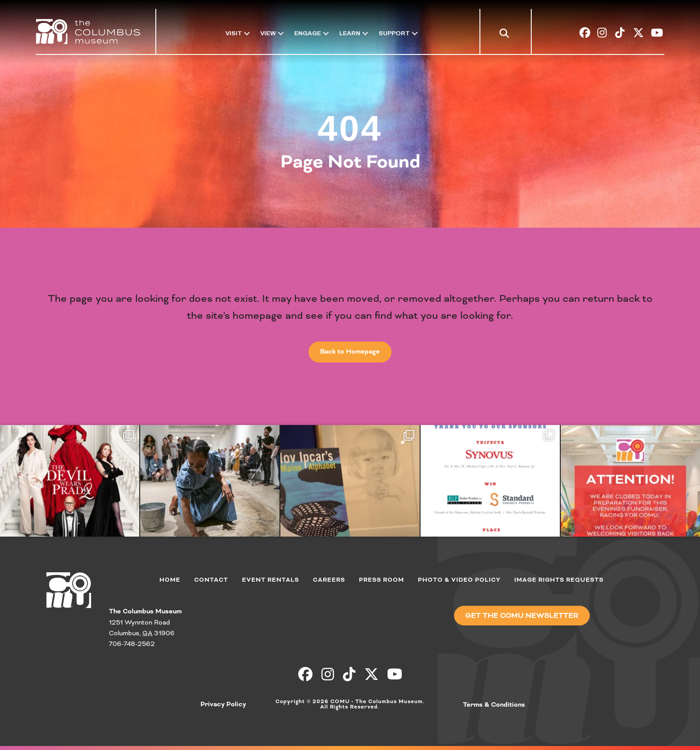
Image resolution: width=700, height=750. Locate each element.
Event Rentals (271, 580)
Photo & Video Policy (459, 580)
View (268, 33)
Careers (329, 580)
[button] (506, 35)
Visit (234, 33)
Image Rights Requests (559, 580)
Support (394, 33)
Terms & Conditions (494, 705)
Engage (308, 33)
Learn (350, 33)
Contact (211, 580)
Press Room (381, 580)
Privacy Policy (223, 704)
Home (170, 580)
